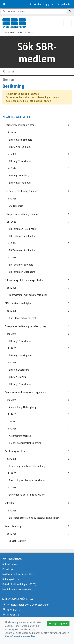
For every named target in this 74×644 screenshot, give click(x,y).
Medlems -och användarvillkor (18, 574)
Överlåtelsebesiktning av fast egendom (25, 392)
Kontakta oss (9, 569)
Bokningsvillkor (11, 579)
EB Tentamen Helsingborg (23, 229)
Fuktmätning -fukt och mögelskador (28, 295)
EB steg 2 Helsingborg (21, 140)
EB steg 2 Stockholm (20, 147)
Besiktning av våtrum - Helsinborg (27, 466)
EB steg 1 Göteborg (19, 370)
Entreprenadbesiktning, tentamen (22, 214)
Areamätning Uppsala (20, 436)
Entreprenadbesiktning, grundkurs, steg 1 (26, 326)
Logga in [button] (48, 4)
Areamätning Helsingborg (23, 407)
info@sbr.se (13, 615)
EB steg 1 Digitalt (18, 377)
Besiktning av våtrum (16, 451)
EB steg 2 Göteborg (19, 176)
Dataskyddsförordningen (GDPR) (19, 584)
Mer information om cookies (17, 589)
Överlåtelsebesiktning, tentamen (22, 191)
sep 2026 (12, 334)
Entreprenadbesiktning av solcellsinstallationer (34, 518)
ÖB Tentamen (16, 206)
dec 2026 (12, 168)
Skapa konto (64, 4)
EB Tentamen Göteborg (21, 265)
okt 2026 (12, 133)
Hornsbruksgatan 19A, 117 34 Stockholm (28, 605)
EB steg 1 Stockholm (20, 341)
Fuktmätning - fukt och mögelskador (24, 280)
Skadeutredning (13, 526)
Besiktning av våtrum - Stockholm (27, 480)
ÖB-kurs (13, 421)
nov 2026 (12, 154)
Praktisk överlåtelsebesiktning (25, 443)
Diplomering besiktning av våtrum (27, 495)
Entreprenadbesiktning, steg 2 (20, 125)
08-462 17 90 (13, 610)
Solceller (9, 503)
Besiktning (29, 33)
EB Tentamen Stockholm (22, 236)
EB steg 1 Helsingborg (21, 355)
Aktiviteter (36, 4)
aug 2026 (12, 459)
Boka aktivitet (10, 564)
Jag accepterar (58, 623)
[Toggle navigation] (68, 23)
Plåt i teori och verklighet (18, 303)
